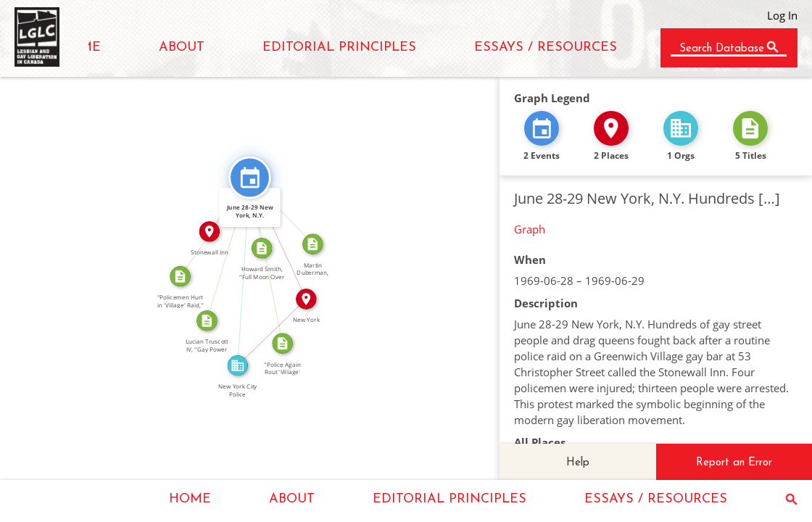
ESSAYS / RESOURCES (546, 47)
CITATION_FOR (223, 248)
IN (268, 328)
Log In (782, 15)
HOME (190, 499)
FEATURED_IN (237, 272)
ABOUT (182, 47)
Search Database (722, 49)
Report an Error (734, 463)
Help (578, 463)
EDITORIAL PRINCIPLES (339, 47)
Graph (530, 229)
